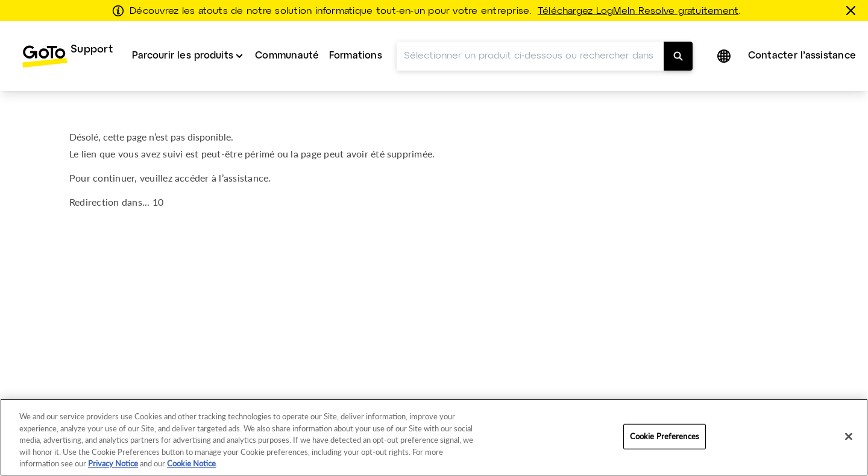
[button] (725, 56)
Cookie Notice (191, 463)
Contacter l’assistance (802, 56)
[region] (434, 437)
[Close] (849, 437)
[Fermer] (853, 10)
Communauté (287, 56)
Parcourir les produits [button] (183, 56)
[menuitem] (67, 56)
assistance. (247, 178)
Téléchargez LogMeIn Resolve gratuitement (638, 11)
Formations (356, 56)
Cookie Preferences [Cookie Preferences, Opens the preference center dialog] (665, 436)
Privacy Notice (113, 463)
